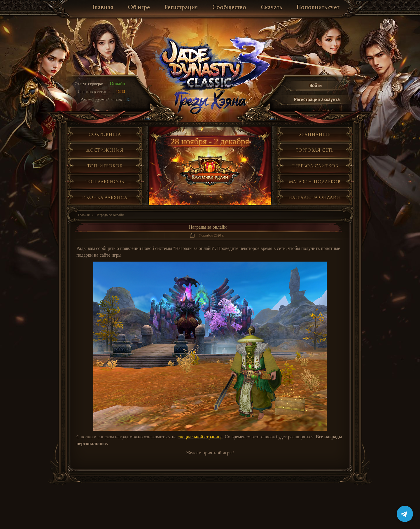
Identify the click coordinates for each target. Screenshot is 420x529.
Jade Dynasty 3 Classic (210, 64)
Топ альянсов (105, 182)
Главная (103, 8)
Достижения (105, 150)
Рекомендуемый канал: (101, 99)
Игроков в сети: (92, 92)
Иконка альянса (105, 197)
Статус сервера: (89, 84)
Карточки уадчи (210, 169)
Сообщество (229, 8)
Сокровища (105, 134)
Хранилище (315, 134)
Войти (316, 86)
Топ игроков (105, 166)
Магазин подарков (315, 182)
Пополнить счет (318, 8)
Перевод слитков (315, 166)
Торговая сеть (315, 150)
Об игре (139, 8)
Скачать (271, 8)
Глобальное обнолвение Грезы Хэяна (210, 102)
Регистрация (181, 8)
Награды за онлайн (315, 197)
